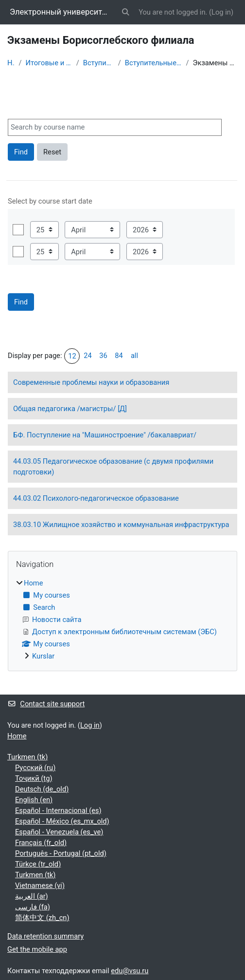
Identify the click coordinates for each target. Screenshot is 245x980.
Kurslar (43, 656)
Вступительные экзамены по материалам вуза (154, 63)
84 (119, 356)
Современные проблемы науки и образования (91, 382)
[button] (126, 12)
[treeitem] (122, 620)
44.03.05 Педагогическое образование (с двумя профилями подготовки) (113, 467)
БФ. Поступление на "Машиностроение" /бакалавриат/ (105, 435)
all (134, 356)
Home (11, 63)
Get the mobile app (37, 949)
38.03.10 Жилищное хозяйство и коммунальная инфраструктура (121, 525)
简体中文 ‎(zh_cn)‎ (42, 918)
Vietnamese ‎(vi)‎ (40, 886)
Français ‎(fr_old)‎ (41, 843)
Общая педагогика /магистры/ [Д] (70, 409)
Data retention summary (45, 936)
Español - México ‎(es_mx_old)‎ (62, 821)
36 (103, 356)
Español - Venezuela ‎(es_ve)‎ (59, 832)
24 (88, 356)
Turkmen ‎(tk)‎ (27, 757)
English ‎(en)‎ (34, 800)
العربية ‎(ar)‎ (32, 896)
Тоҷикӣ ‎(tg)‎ (34, 778)
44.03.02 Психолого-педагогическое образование (96, 498)
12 (72, 356)
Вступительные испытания (99, 63)
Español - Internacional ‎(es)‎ (58, 810)
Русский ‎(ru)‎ (35, 768)
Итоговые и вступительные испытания (49, 63)
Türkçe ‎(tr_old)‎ (38, 864)
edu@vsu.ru (130, 971)
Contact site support (46, 704)
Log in (221, 12)
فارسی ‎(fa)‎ (33, 907)
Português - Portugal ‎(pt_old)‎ (61, 853)
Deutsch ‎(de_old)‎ (42, 789)
